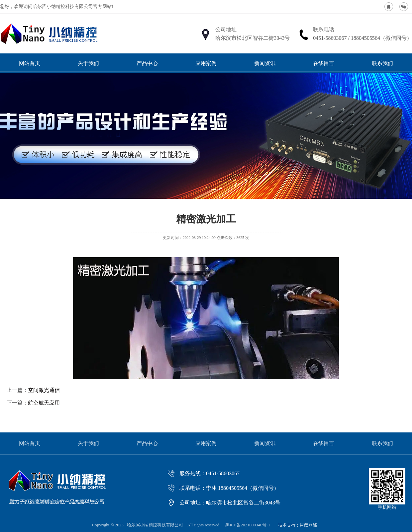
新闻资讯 (265, 63)
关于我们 (88, 63)
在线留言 (324, 63)
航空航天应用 (44, 403)
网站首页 (30, 63)
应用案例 (206, 63)
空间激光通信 (44, 390)
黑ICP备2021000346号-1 (248, 525)
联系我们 (382, 63)
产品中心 (147, 63)
